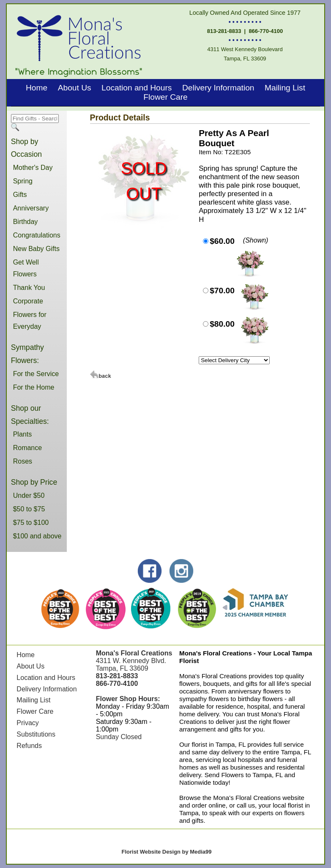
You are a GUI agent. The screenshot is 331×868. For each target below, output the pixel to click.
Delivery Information (218, 88)
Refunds (29, 746)
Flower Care (165, 97)
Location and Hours (137, 88)
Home (37, 88)
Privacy (27, 723)
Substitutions (36, 734)
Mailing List (285, 88)
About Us (75, 88)
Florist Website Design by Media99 (167, 852)
